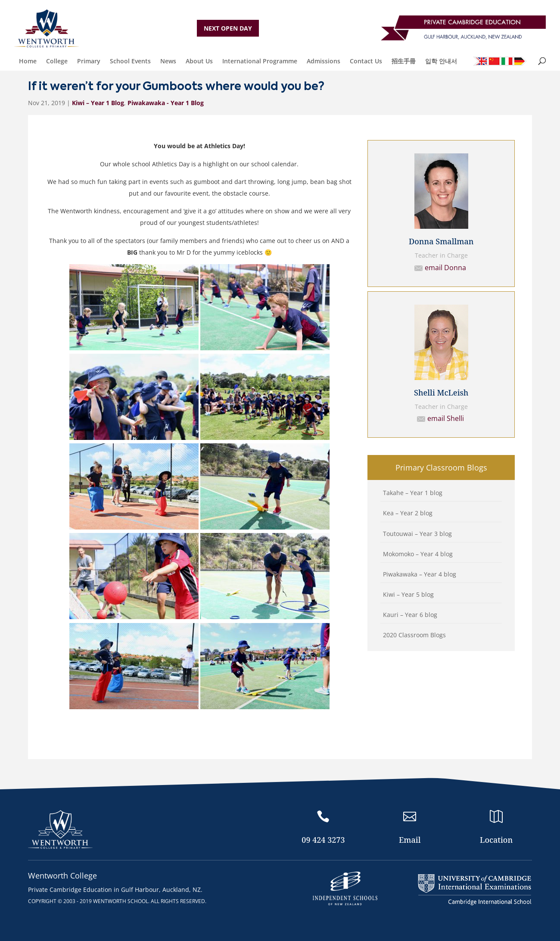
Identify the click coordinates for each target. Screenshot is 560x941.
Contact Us (366, 61)
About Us (199, 61)
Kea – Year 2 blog (408, 513)
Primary (89, 61)
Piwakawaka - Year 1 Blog (166, 103)
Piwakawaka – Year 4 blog (420, 574)
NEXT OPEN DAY (228, 28)
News (168, 61)
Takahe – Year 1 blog (413, 493)
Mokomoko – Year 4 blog (418, 554)
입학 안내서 (441, 61)
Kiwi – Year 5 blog (408, 594)
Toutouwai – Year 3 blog (417, 534)
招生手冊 (404, 61)
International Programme (260, 61)
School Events (130, 61)
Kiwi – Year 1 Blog (98, 103)
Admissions (324, 61)
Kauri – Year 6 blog (410, 615)
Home (28, 61)
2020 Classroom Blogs (414, 635)
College (57, 61)
